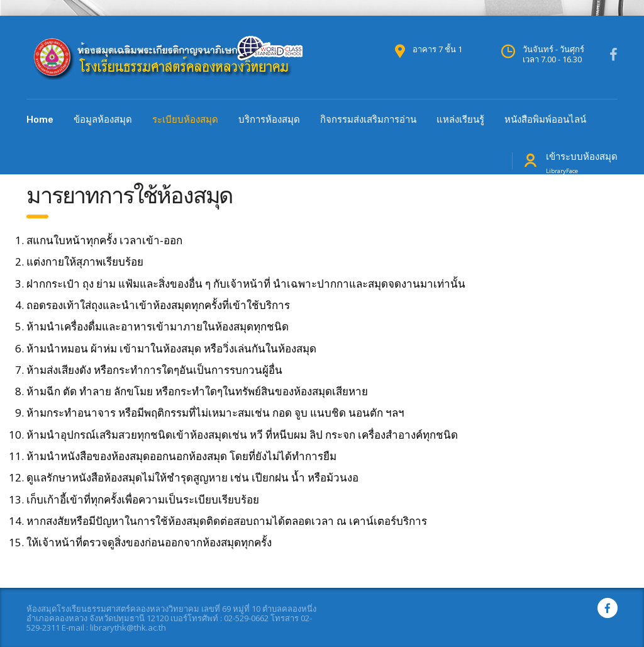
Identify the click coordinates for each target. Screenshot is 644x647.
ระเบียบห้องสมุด (185, 120)
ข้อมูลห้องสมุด (103, 120)
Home (40, 120)
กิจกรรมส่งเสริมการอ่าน (368, 120)
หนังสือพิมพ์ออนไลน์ (545, 120)
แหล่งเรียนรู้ (460, 120)
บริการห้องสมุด (269, 120)
